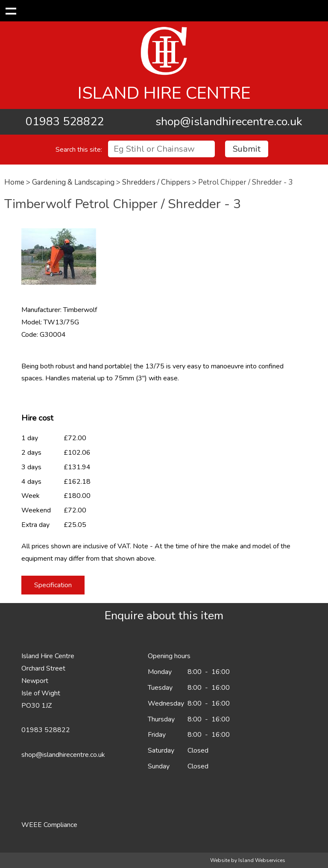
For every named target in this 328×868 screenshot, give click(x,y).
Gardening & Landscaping (73, 182)
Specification (53, 585)
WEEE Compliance (49, 825)
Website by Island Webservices (248, 860)
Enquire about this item (164, 616)
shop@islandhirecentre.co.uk (229, 122)
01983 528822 (65, 122)
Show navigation (11, 11)
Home (14, 182)
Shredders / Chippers (156, 182)
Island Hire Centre (164, 93)
